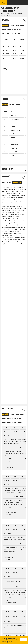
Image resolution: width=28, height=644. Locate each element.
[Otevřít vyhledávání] (23, 2)
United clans (14, 92)
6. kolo (14, 30)
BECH (23, 43)
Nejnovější (5, 26)
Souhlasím (24, 640)
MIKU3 (23, 58)
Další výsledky (7, 69)
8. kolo (4, 34)
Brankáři (10, 526)
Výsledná (12, 81)
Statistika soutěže (19, 607)
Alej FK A (13, 110)
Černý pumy (14, 132)
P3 (22, 47)
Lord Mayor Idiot (15, 96)
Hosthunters (14, 121)
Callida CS (14, 99)
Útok (15, 526)
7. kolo (19, 30)
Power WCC (14, 125)
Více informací (12, 643)
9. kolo (9, 34)
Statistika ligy (7, 607)
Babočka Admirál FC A (17, 107)
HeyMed (13, 114)
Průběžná (5, 81)
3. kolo (22, 26)
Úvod (2, 14)
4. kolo (4, 30)
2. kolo (17, 26)
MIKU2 (23, 64)
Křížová (18, 81)
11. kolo (20, 34)
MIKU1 (23, 50)
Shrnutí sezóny (17, 154)
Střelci (4, 526)
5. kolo (9, 30)
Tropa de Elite (15, 103)
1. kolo (12, 26)
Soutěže (7, 14)
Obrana (20, 526)
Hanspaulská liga (15, 14)
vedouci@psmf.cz (19, 16)
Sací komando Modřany (17, 117)
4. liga (22, 14)
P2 (22, 54)
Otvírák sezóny (6, 154)
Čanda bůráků (14, 128)
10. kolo (14, 34)
